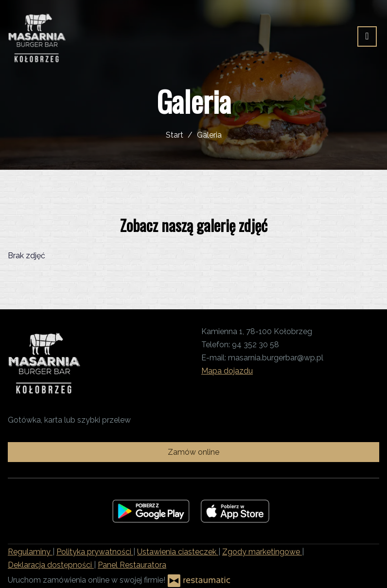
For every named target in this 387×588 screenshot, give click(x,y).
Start (175, 135)
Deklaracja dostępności (51, 565)
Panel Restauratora (132, 565)
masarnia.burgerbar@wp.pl (276, 358)
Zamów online (193, 452)
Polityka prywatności (95, 552)
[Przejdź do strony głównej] (37, 36)
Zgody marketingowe (262, 552)
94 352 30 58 (255, 345)
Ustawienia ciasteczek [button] (178, 552)
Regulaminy (30, 552)
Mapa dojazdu (227, 371)
